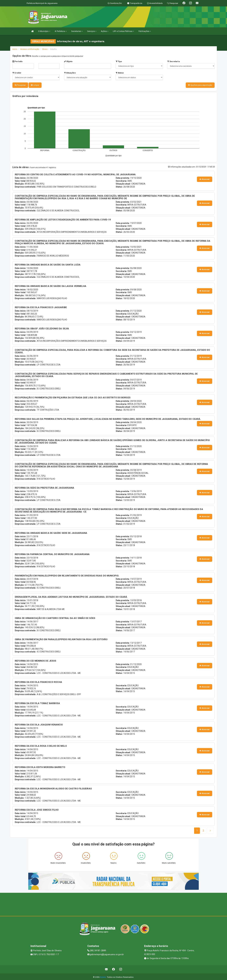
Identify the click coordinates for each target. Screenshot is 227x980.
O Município (44, 31)
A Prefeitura (61, 31)
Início (15, 49)
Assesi (103, 976)
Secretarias (77, 31)
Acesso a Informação (30, 49)
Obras (45, 49)
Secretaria (173, 61)
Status (120, 73)
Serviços (92, 31)
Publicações (145, 31)
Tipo (119, 61)
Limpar (35, 85)
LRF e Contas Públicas (123, 31)
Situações (70, 73)
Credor (17, 73)
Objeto (68, 61)
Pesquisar (20, 85)
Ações (105, 31)
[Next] (203, 830)
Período (17, 61)
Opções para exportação (200, 85)
